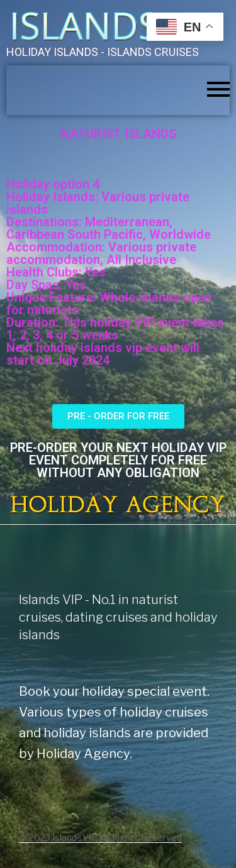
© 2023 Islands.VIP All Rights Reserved (100, 838)
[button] (118, 416)
